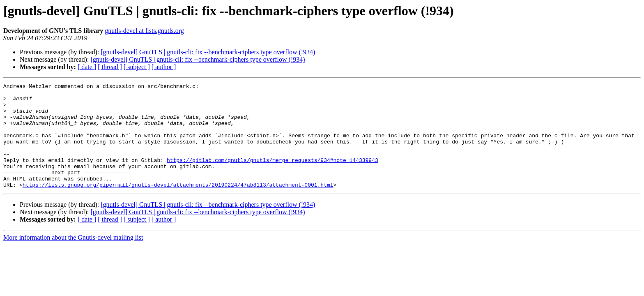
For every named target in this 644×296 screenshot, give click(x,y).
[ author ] (164, 67)
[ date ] (87, 67)
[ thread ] (110, 67)
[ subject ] (137, 67)
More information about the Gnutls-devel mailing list (73, 258)
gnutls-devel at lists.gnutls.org (144, 31)
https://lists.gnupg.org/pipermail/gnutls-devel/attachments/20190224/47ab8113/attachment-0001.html (178, 206)
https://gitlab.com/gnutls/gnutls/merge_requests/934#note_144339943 (273, 176)
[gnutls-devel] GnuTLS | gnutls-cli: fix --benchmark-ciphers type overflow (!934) (208, 52)
